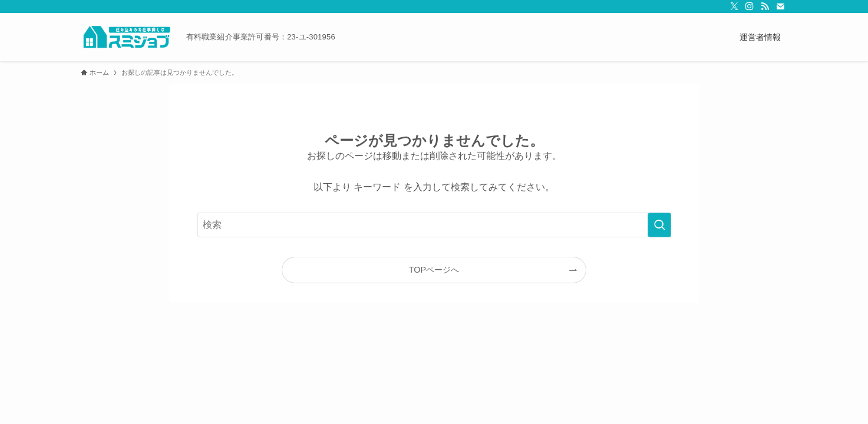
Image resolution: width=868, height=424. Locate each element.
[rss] (765, 6)
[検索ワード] (434, 225)
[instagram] (750, 6)
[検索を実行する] (659, 225)
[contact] (780, 6)
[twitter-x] (734, 6)
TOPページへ (434, 270)
